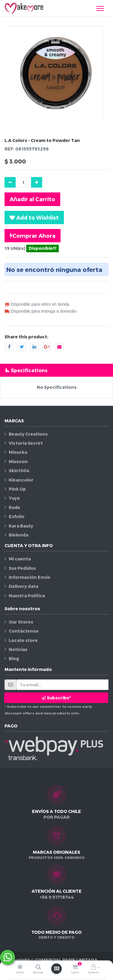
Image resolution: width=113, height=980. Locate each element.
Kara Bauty (21, 526)
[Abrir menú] (57, 969)
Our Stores (21, 622)
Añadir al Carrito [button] (32, 199)
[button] (34, 218)
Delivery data (24, 586)
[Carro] (75, 967)
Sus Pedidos (22, 568)
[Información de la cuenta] (93, 967)
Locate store (23, 640)
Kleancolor (21, 480)
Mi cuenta (20, 559)
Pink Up (17, 489)
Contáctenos (24, 631)
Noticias (18, 649)
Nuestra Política (27, 596)
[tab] (56, 370)
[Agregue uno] (37, 182)
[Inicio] (20, 967)
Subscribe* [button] (56, 698)
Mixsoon (18, 461)
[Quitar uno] (10, 182)
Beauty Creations (28, 434)
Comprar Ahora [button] (33, 236)
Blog (14, 658)
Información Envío (30, 577)
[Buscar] (38, 967)
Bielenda (19, 535)
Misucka (18, 452)
